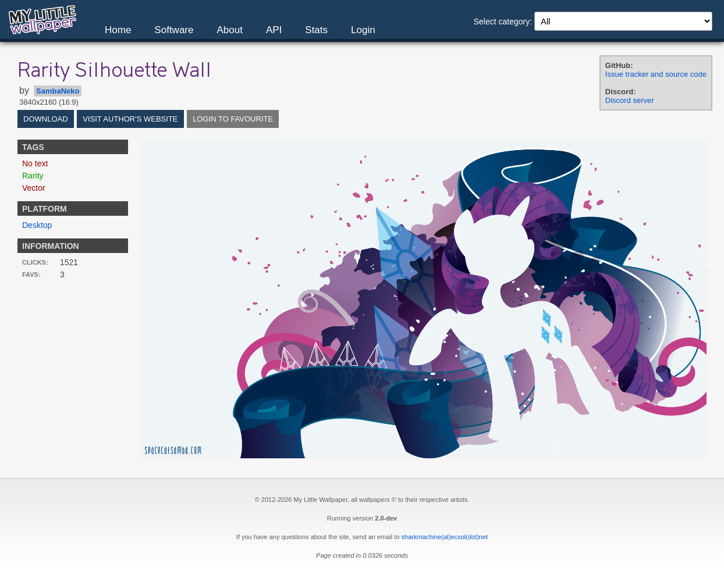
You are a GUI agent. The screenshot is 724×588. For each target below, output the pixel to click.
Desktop (37, 225)
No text (35, 163)
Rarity (33, 176)
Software (174, 30)
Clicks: (35, 262)
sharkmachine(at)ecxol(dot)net (445, 537)
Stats (316, 30)
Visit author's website (130, 119)
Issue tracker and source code (656, 74)
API (274, 30)
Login (363, 30)
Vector (34, 188)
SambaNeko (58, 91)
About (229, 30)
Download (46, 119)
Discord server (630, 100)
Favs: (31, 275)
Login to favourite (233, 119)
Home (118, 30)
